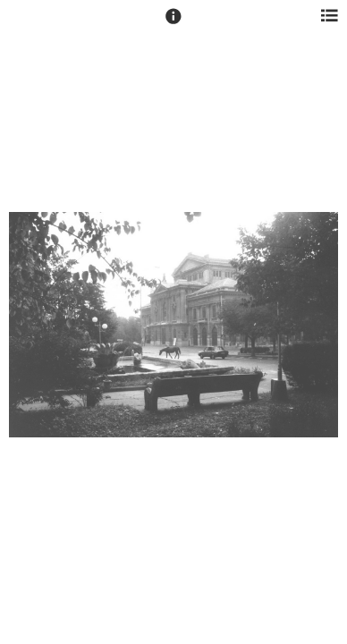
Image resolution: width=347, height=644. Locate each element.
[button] (173, 24)
